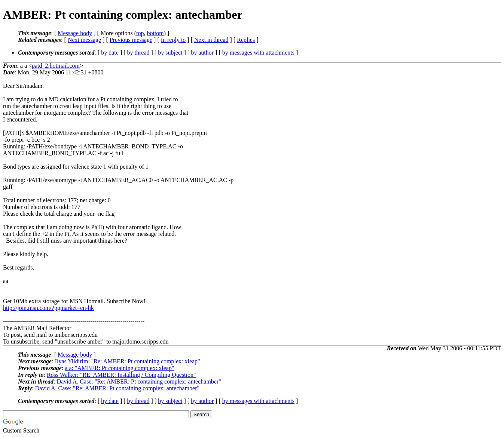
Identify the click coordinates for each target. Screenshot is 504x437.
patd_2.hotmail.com (56, 66)
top (140, 33)
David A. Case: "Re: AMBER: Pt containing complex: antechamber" (139, 381)
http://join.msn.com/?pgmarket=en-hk (48, 308)
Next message (84, 40)
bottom (155, 33)
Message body (75, 33)
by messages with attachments (258, 53)
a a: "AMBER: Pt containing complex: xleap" (119, 368)
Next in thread (211, 40)
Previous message (131, 40)
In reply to (173, 40)
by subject (170, 53)
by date (110, 53)
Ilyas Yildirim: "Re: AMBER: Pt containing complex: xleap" (128, 361)
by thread (138, 53)
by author (202, 53)
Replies (246, 40)
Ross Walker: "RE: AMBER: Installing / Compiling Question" (121, 375)
